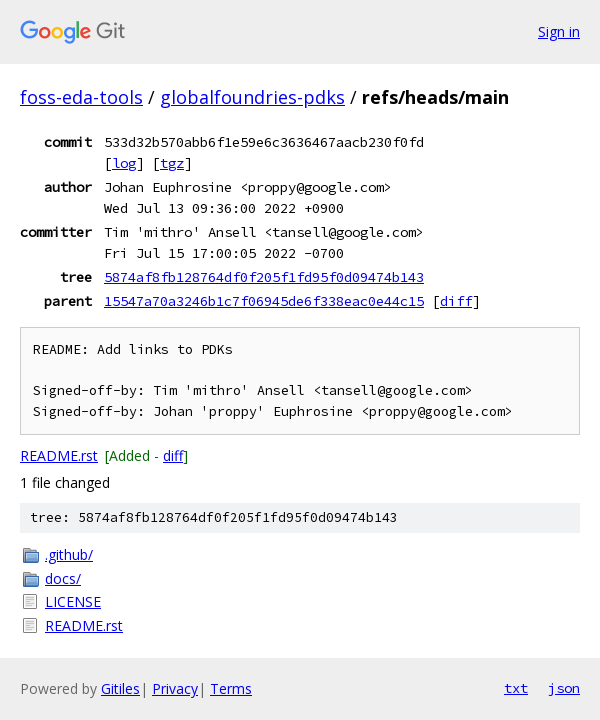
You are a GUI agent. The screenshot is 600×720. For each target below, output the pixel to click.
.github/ (69, 554)
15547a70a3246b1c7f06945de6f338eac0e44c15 (264, 301)
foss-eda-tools (81, 97)
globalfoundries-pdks (252, 97)
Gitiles (120, 688)
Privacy (175, 688)
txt (516, 688)
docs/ (63, 578)
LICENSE (73, 601)
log (124, 163)
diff (456, 301)
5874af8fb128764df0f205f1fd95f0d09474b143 (264, 277)
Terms (231, 688)
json (564, 688)
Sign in (559, 31)
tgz (172, 163)
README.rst (59, 455)
